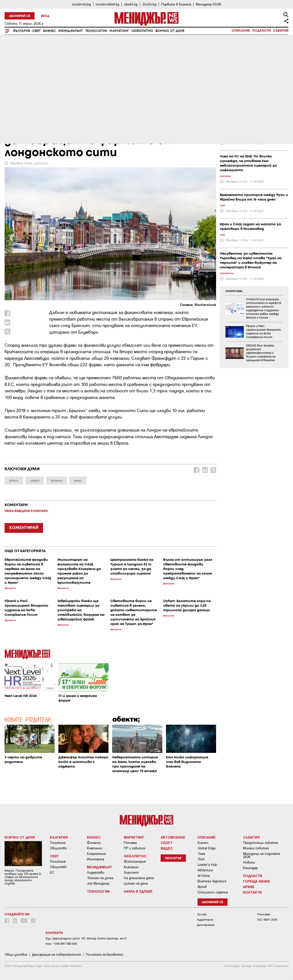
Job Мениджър (98, 884)
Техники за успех (100, 878)
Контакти (252, 892)
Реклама (130, 843)
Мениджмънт (71, 31)
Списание (241, 31)
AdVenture (205, 870)
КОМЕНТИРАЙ (24, 528)
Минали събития (256, 848)
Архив (202, 887)
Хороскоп (131, 873)
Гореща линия (256, 881)
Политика (58, 843)
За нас (202, 914)
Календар (250, 868)
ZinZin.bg (149, 4)
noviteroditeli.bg (107, 4)
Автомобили (173, 837)
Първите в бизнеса (176, 4)
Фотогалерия (135, 862)
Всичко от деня (170, 31)
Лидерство (96, 873)
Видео (167, 848)
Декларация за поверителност (57, 955)
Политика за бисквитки (104, 955)
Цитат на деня (136, 884)
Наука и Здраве (138, 891)
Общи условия (16, 955)
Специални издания (213, 892)
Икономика (96, 859)
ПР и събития (134, 848)
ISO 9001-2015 (267, 920)
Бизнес (49, 31)
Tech (201, 859)
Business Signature (212, 881)
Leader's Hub (207, 865)
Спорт (167, 843)
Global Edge (207, 848)
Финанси (94, 843)
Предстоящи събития (260, 843)
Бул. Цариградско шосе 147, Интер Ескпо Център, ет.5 (86, 938)
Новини (249, 862)
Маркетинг (119, 31)
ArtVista (204, 876)
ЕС (52, 873)
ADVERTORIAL (234, 291)
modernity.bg (81, 4)
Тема (201, 854)
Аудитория (205, 920)
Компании (95, 848)
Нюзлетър (173, 858)
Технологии (96, 31)
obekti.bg (131, 4)
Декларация (206, 925)
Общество (58, 848)
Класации (131, 867)
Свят (37, 31)
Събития (281, 31)
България (22, 31)
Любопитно (142, 31)
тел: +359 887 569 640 (61, 944)
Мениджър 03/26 (209, 4)
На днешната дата (139, 878)
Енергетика (96, 854)
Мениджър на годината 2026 (262, 855)
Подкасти (262, 31)
